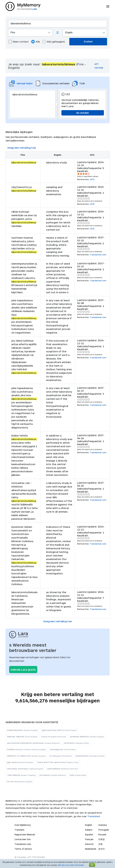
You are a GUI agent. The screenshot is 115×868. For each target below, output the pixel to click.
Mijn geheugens (54, 42)
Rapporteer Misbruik (25, 835)
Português (104, 830)
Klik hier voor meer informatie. (71, 865)
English (89, 825)
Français (89, 839)
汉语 (100, 844)
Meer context (18, 42)
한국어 (102, 849)
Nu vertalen (83, 113)
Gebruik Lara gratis (23, 670)
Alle (35, 42)
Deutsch (89, 844)
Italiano (89, 830)
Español (89, 835)
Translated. (94, 816)
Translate (19, 830)
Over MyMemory (23, 825)
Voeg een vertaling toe (22, 148)
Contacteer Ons (23, 839)
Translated (23, 844)
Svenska (103, 825)
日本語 (102, 839)
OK (92, 865)
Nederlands (91, 849)
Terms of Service (23, 849)
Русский (102, 835)
